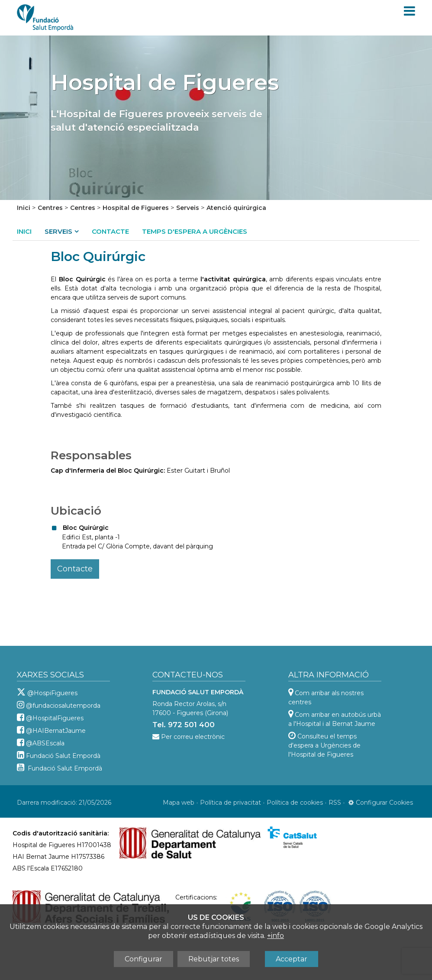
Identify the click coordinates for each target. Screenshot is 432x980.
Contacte (110, 231)
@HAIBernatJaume (56, 731)
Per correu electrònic (193, 737)
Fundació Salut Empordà (63, 756)
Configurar (143, 959)
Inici (24, 208)
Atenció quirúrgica (236, 208)
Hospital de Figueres (136, 208)
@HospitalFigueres (55, 718)
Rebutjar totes (214, 959)
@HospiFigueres (52, 693)
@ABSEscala (45, 743)
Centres (50, 208)
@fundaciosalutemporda (63, 706)
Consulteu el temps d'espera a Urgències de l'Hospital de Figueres (324, 745)
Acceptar (292, 959)
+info (276, 936)
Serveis (188, 208)
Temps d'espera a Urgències (195, 231)
